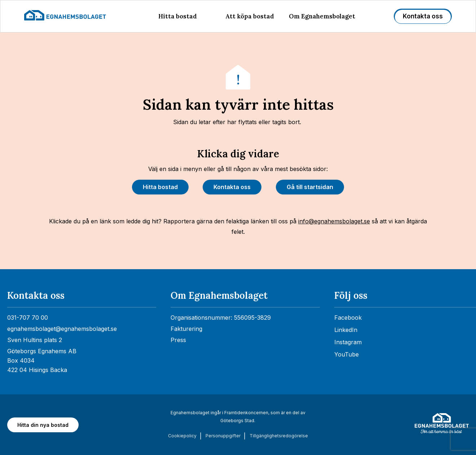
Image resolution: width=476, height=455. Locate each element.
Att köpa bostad (250, 16)
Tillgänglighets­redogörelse (279, 436)
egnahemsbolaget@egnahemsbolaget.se (62, 329)
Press (178, 340)
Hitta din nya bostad (43, 425)
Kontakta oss (423, 16)
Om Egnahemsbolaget (322, 16)
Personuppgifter (223, 436)
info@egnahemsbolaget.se (334, 221)
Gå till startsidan (310, 187)
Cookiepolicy (182, 436)
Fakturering (186, 329)
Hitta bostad (178, 16)
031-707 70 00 (28, 318)
